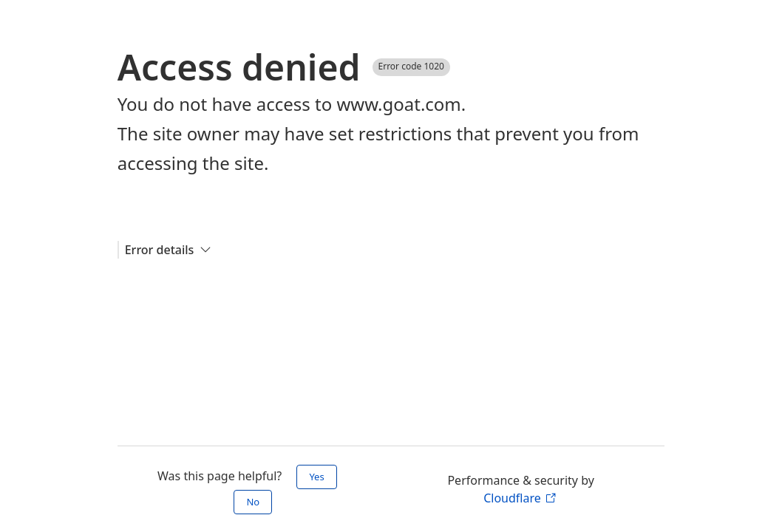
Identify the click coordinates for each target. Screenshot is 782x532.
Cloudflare (520, 498)
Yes (316, 477)
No (253, 502)
